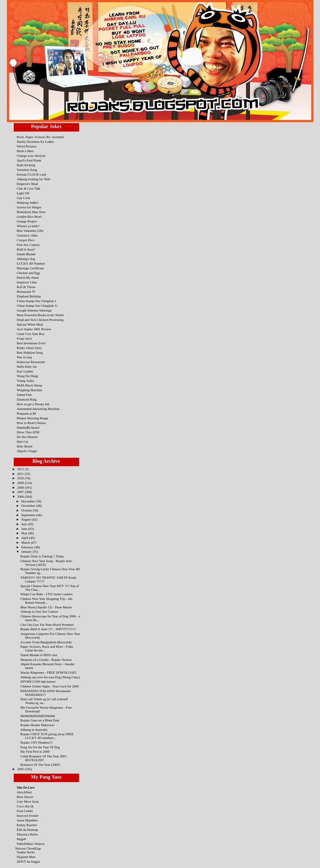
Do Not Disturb (27, 437)
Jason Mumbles (27, 820)
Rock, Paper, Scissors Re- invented (40, 137)
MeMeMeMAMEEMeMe (38, 716)
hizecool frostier (28, 816)
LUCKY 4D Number (31, 263)
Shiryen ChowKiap (28, 848)
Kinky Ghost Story (30, 348)
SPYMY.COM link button (38, 681)
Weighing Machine (30, 390)
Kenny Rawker (27, 825)
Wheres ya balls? (28, 226)
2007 (21, 492)
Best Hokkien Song (30, 352)
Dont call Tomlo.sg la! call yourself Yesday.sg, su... (44, 701)
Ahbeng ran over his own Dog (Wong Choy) (50, 677)
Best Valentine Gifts (30, 231)
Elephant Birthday (29, 296)
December (29, 501)
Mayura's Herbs (27, 834)
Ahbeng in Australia (34, 730)
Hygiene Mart (26, 857)
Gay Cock (24, 198)
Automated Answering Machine (38, 409)
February (28, 547)
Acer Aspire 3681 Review (34, 329)
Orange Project (27, 221)
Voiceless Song (27, 170)
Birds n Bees (25, 151)
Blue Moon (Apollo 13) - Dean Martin (46, 607)
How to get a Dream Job (33, 404)
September (29, 515)
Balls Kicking (26, 165)
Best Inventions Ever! (31, 343)
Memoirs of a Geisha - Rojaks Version (46, 660)
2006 (21, 496)
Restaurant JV (26, 292)
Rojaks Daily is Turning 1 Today (42, 556)
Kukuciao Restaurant (31, 362)
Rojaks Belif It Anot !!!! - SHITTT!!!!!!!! (48, 629)
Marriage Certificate (30, 268)
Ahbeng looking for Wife (34, 179)
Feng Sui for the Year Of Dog (40, 747)
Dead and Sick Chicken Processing (40, 320)
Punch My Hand (28, 277)
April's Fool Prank (29, 160)
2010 (21, 478)
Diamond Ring (27, 399)
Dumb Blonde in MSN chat (39, 655)
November (29, 506)
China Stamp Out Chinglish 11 (37, 306)
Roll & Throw (26, 287)
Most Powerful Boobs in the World (40, 315)
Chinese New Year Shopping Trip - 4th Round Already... (46, 601)
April (25, 538)
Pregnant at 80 (27, 413)
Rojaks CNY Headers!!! (36, 742)
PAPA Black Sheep (30, 385)
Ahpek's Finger (27, 451)
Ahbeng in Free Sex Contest (39, 611)
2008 (21, 487)
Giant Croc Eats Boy (31, 334)
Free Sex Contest (28, 245)
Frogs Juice (25, 338)
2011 (21, 474)
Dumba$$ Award (28, 427)
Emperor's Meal (27, 184)
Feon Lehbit (25, 811)
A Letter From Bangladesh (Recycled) (46, 642)
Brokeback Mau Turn (31, 212)
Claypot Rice (26, 240)
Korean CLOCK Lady (32, 174)
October (27, 510)
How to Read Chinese (32, 423)
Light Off (23, 193)
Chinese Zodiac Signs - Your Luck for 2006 (50, 686)
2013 (21, 469)
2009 (21, 483)
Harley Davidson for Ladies (35, 142)
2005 (21, 769)
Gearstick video (27, 235)
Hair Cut (23, 441)
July (25, 524)
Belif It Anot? (26, 249)
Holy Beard (25, 446)
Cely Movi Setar (28, 801)
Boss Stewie (25, 797)
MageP (22, 839)
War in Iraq (24, 357)
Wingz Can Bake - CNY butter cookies (46, 594)
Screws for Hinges (29, 207)
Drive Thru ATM (28, 432)
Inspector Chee (27, 282)
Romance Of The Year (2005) (40, 765)
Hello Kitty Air (27, 367)
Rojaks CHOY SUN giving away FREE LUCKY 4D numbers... (47, 736)
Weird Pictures (27, 146)
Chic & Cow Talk (29, 188)
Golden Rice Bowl (29, 217)
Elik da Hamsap (27, 830)
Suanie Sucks (26, 852)
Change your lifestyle (31, 156)
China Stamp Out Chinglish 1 (37, 301)
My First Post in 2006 (35, 751)
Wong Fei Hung (27, 376)
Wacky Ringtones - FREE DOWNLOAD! (48, 672)
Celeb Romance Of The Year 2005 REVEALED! (43, 758)
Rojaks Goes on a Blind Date (40, 720)
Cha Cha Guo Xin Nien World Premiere (47, 625)
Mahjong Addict (28, 202)
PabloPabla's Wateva (31, 844)
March (26, 542)
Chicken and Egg (28, 273)
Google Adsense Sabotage (34, 310)
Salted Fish (24, 395)
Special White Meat (30, 324)
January (27, 551)
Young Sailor (26, 381)
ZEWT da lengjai (28, 861)
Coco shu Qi (25, 806)
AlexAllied (24, 792)
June (25, 529)
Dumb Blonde (26, 254)
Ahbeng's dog (26, 259)
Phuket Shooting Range (33, 418)
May (25, 533)
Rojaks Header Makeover (37, 725)
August (27, 519)
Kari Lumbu (25, 371)
